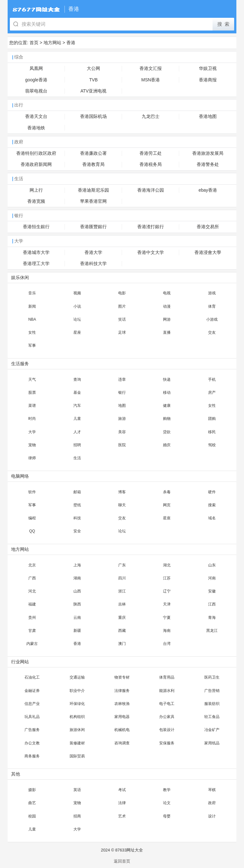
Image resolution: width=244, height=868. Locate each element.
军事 (32, 345)
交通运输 (77, 677)
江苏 (167, 578)
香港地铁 (36, 128)
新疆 (77, 631)
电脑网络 (20, 476)
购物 (167, 419)
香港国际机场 (93, 116)
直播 (167, 332)
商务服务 (32, 756)
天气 (32, 379)
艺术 (122, 816)
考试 (122, 790)
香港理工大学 (36, 264)
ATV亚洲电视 (93, 91)
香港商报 (208, 80)
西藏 (122, 631)
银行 (122, 393)
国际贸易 (77, 756)
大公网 (93, 68)
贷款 (167, 432)
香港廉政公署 (93, 153)
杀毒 (167, 492)
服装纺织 (212, 704)
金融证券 (32, 691)
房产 (212, 393)
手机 (212, 379)
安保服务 (167, 743)
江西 (212, 604)
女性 (32, 332)
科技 (77, 518)
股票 (32, 393)
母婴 (167, 816)
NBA (32, 319)
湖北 (167, 565)
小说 (77, 306)
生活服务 (20, 364)
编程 (32, 518)
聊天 (122, 505)
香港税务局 (151, 164)
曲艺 (32, 803)
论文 (167, 803)
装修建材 (77, 743)
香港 (71, 43)
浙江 (122, 591)
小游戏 (212, 319)
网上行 (36, 190)
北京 (32, 565)
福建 (32, 604)
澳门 (122, 644)
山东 (212, 565)
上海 (77, 565)
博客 (122, 492)
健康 (167, 406)
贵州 (32, 618)
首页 (34, 43)
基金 (77, 393)
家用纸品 (212, 743)
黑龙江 (212, 631)
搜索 (212, 505)
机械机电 (122, 730)
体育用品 (167, 677)
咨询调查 (122, 743)
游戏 (212, 293)
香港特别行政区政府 (36, 153)
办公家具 (167, 717)
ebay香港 (208, 190)
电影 (122, 293)
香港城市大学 (36, 253)
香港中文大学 (151, 253)
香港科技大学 (93, 264)
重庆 (122, 618)
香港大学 (93, 253)
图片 (122, 306)
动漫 (167, 306)
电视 (167, 293)
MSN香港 (151, 80)
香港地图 (208, 116)
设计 (212, 816)
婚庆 (167, 445)
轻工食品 (212, 717)
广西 (32, 578)
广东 (122, 565)
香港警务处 (208, 164)
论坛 (77, 319)
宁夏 (167, 618)
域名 (212, 518)
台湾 (167, 644)
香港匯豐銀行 (93, 227)
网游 (167, 319)
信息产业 (32, 704)
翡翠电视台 (36, 91)
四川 (122, 578)
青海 (212, 618)
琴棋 (212, 790)
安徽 (212, 591)
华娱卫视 (208, 68)
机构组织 (77, 717)
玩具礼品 (32, 717)
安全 (77, 531)
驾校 (212, 445)
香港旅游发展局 (208, 153)
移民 (212, 432)
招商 (77, 816)
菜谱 (32, 406)
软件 (32, 492)
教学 (167, 790)
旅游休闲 (77, 730)
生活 (77, 458)
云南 (77, 618)
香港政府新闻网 (36, 164)
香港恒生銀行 (36, 227)
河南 (212, 578)
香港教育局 (93, 164)
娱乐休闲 (20, 278)
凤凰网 (36, 68)
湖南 (77, 578)
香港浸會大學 (208, 253)
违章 (122, 379)
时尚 (32, 419)
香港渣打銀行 (151, 227)
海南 (167, 631)
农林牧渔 (122, 704)
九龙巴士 (151, 116)
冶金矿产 (212, 730)
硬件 (212, 492)
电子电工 (167, 704)
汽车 (77, 406)
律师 (32, 458)
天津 (167, 604)
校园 (32, 816)
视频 (77, 293)
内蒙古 (32, 644)
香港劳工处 (151, 153)
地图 (122, 406)
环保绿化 (77, 704)
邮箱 (77, 492)
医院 (122, 445)
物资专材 (122, 677)
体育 (212, 306)
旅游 (122, 419)
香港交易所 (208, 227)
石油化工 (32, 677)
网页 (167, 505)
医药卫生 (212, 677)
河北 (32, 591)
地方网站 (52, 43)
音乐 (32, 293)
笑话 (122, 319)
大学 (32, 432)
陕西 (77, 604)
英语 (77, 790)
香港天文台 (36, 116)
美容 (122, 432)
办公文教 (32, 743)
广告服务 (32, 730)
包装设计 (167, 730)
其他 (16, 774)
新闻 (32, 306)
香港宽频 (36, 201)
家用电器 (122, 717)
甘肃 (32, 631)
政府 (212, 803)
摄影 (32, 790)
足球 (122, 332)
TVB (94, 80)
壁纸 (77, 505)
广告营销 (212, 691)
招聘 (77, 445)
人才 (77, 432)
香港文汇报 (151, 68)
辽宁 (167, 591)
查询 (77, 379)
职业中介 (77, 691)
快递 (167, 379)
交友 (212, 332)
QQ (32, 531)
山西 (77, 591)
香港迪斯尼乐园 (93, 190)
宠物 (32, 445)
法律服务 (122, 691)
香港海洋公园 (151, 190)
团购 (212, 419)
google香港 (36, 80)
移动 (167, 393)
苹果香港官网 (93, 201)
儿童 (77, 419)
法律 (122, 803)
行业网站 (20, 662)
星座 (77, 332)
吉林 (122, 604)
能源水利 (167, 691)
